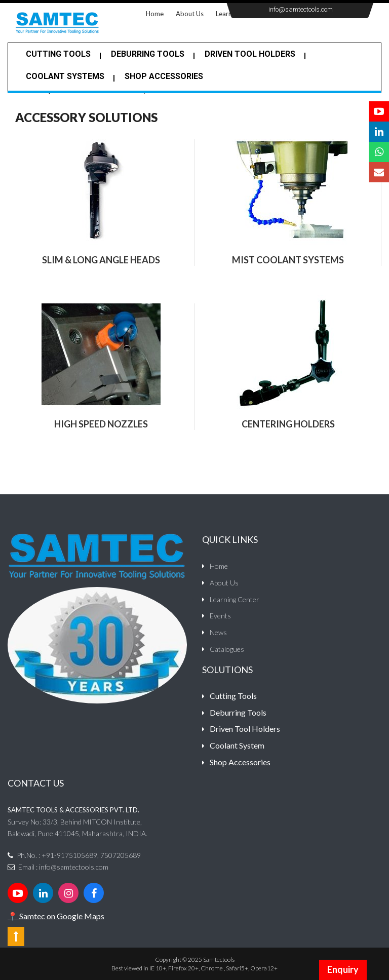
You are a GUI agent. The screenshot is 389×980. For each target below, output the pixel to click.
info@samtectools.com (301, 9)
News (218, 632)
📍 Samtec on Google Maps (56, 916)
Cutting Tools (58, 54)
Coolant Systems (65, 76)
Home (158, 13)
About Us (190, 14)
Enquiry (343, 969)
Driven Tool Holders (250, 54)
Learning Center (235, 599)
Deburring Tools (238, 712)
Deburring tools (148, 54)
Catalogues (227, 649)
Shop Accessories (164, 76)
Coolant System (237, 745)
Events (220, 616)
